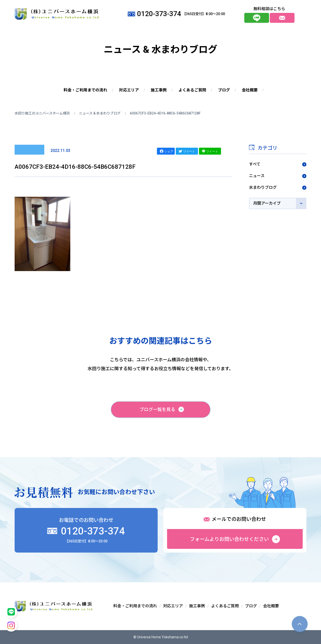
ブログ (224, 90)
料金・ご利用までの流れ (85, 90)
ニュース (257, 176)
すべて (255, 164)
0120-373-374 (86, 531)
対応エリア (129, 90)
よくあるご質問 (192, 90)
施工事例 (159, 90)
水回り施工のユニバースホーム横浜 (42, 113)
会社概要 (250, 90)
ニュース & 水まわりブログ (100, 113)
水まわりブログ (263, 187)
